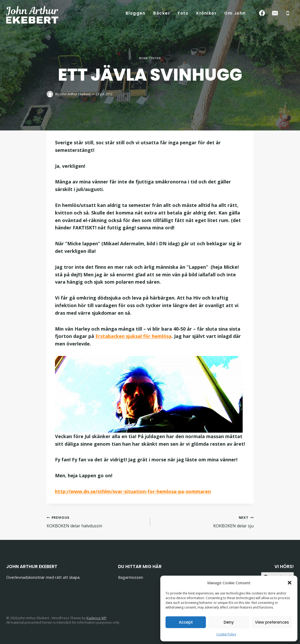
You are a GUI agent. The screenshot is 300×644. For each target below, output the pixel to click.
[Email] (275, 13)
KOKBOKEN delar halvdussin (96, 521)
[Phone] (288, 13)
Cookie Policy (226, 634)
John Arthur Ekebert (75, 94)
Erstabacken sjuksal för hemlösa (133, 336)
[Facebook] (262, 13)
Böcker (162, 13)
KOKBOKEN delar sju (204, 521)
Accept (186, 622)
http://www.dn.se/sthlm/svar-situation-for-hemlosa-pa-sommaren (133, 491)
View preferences (272, 622)
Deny (229, 622)
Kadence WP (97, 618)
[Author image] (50, 94)
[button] (290, 583)
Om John (235, 13)
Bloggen (136, 13)
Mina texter (150, 58)
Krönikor (206, 13)
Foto (183, 13)
